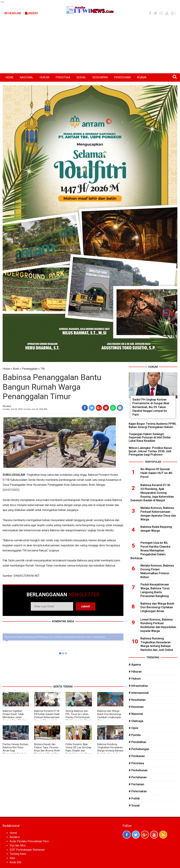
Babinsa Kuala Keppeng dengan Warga (156, 529)
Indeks (32, 13)
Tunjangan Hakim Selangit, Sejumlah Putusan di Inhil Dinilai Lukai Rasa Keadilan (150, 437)
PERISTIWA (63, 77)
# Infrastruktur (138, 686)
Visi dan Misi (18, 845)
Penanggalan (30, 369)
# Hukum (135, 679)
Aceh (16, 369)
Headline (13, 13)
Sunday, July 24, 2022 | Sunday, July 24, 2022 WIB (25, 409)
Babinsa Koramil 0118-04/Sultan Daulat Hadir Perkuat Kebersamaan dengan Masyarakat (47, 716)
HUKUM (44, 77)
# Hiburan (135, 672)
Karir (12, 858)
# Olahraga (136, 721)
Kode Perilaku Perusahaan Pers (29, 841)
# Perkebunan (138, 770)
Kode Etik (16, 862)
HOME (9, 77)
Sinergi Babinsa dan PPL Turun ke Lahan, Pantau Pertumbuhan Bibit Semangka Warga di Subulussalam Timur (79, 717)
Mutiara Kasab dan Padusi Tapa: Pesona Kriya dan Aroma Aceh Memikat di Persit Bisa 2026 (47, 751)
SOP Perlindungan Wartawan (27, 850)
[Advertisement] (90, 47)
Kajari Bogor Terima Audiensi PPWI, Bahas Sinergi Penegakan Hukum (152, 425)
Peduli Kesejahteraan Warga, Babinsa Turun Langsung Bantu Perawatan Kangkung (155, 590)
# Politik (134, 798)
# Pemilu (135, 735)
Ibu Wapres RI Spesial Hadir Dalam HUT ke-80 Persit (156, 473)
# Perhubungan (139, 749)
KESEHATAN (100, 77)
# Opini (133, 728)
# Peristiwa (136, 763)
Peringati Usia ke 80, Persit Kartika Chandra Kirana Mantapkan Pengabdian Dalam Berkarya (150, 550)
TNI (43, 369)
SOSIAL (81, 77)
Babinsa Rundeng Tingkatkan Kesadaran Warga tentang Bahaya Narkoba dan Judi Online (110, 751)
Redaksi (15, 837)
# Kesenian (136, 707)
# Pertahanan (138, 777)
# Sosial (134, 805)
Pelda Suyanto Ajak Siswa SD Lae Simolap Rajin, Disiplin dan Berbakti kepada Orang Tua (78, 751)
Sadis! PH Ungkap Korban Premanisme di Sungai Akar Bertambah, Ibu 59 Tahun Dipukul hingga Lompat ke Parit (151, 407)
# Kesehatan (137, 700)
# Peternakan (138, 791)
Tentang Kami (18, 854)
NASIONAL (26, 77)
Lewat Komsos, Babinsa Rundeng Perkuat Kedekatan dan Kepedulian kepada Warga (158, 625)
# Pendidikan (137, 742)
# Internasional (139, 693)
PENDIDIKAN (122, 77)
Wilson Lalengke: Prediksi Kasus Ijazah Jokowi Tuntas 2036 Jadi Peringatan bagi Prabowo (150, 451)
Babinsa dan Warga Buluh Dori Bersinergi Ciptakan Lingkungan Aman (109, 716)
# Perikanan (137, 756)
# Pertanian (136, 784)
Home (6, 369)
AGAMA (142, 77)
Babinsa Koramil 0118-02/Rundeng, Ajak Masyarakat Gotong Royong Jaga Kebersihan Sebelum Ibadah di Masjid (152, 493)
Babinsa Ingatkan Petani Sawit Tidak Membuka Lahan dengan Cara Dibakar (15, 716)
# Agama (135, 664)
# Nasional (136, 714)
